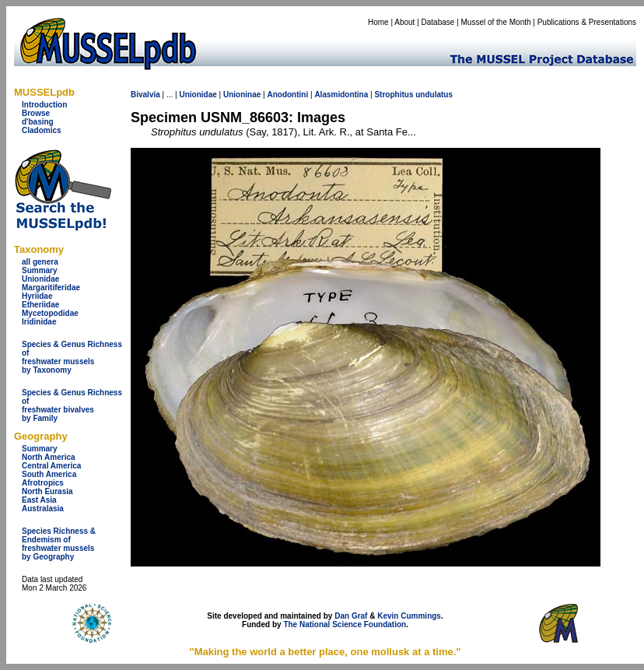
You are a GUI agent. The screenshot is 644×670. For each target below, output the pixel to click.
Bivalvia (145, 95)
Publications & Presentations (587, 22)
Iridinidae (39, 322)
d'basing (38, 122)
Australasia (43, 509)
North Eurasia (47, 491)
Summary (40, 270)
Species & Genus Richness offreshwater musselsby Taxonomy (72, 357)
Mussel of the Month (496, 22)
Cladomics (42, 130)
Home (378, 22)
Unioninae (242, 95)
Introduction (44, 105)
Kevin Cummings (409, 616)
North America (49, 457)
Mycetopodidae (50, 313)
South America (49, 474)
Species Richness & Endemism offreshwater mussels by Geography (59, 544)
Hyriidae (37, 296)
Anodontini (287, 95)
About (404, 22)
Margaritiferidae (51, 288)
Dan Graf (351, 616)
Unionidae (40, 279)
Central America (51, 466)
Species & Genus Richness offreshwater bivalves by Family (72, 405)
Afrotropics (43, 483)
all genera (40, 262)
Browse (36, 113)
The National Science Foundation (345, 624)
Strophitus (394, 95)
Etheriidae (40, 305)
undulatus (434, 95)
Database (438, 22)
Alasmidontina (341, 95)
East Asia (39, 500)
